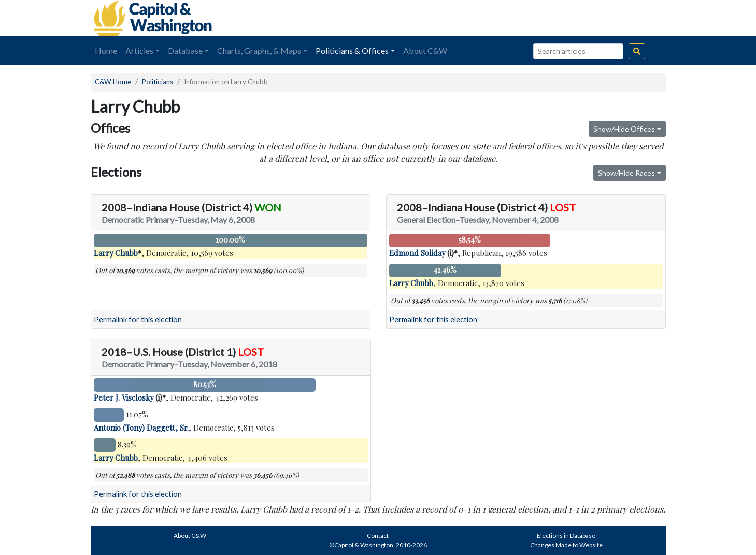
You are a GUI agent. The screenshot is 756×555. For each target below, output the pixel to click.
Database (185, 51)
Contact (378, 536)
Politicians (158, 82)
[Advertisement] (550, 18)
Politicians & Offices (352, 51)
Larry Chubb (116, 253)
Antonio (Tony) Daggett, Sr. (141, 428)
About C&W (425, 51)
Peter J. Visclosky (124, 397)
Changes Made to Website (566, 545)
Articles (139, 51)
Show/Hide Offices (624, 129)
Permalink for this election (138, 319)
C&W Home (113, 82)
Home (106, 51)
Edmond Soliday (417, 253)
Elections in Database (566, 536)
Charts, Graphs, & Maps (259, 51)
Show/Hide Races (626, 173)
